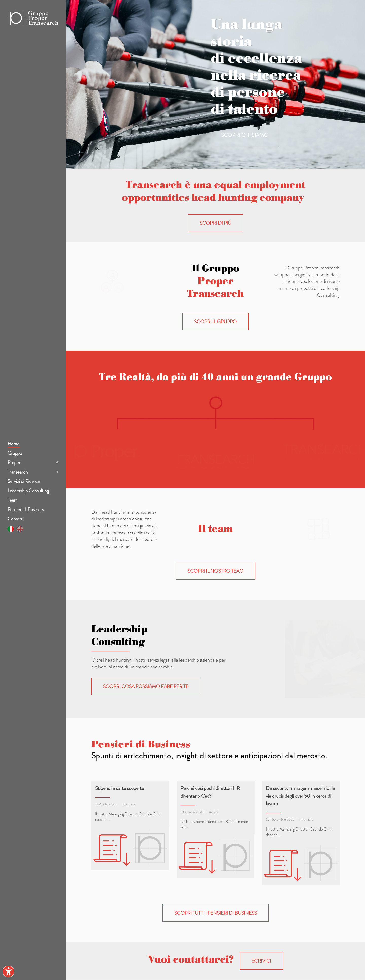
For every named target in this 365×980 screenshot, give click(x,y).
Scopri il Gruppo (215, 322)
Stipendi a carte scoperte (120, 788)
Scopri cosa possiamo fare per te (146, 686)
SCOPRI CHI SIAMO (245, 135)
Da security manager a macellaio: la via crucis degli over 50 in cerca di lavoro (300, 796)
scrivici (261, 886)
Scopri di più (216, 223)
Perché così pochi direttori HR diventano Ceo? (210, 792)
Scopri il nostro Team (215, 571)
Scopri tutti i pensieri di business (216, 838)
